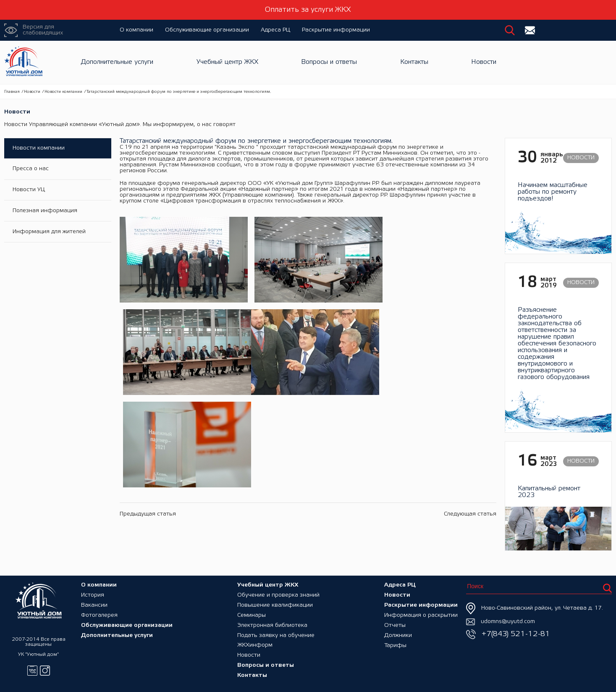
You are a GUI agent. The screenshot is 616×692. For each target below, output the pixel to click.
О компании (136, 30)
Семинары (252, 615)
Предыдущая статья (148, 412)
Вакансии (94, 605)
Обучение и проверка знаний (278, 595)
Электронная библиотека (272, 625)
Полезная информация (45, 211)
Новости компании (63, 92)
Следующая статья (470, 412)
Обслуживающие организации (207, 30)
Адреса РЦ (275, 30)
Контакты (414, 62)
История (93, 595)
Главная (12, 92)
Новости (484, 62)
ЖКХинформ (255, 645)
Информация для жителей (49, 232)
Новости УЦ (29, 190)
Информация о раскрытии (421, 615)
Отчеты (395, 625)
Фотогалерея (99, 615)
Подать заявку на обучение (276, 635)
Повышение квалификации (275, 605)
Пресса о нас (31, 169)
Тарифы (395, 645)
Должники (398, 635)
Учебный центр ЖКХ (227, 62)
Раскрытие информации (336, 30)
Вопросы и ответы (329, 62)
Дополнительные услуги (117, 62)
